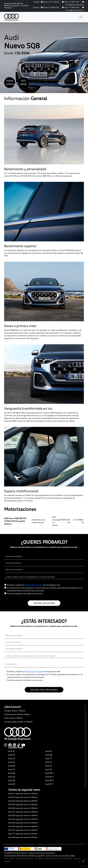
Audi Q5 (12, 784)
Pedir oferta (10, 83)
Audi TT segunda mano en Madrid (23, 834)
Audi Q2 (12, 777)
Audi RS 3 (49, 773)
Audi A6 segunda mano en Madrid (23, 808)
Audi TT (49, 758)
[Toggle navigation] (81, 17)
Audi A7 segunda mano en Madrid (23, 812)
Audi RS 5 (49, 780)
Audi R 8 (49, 784)
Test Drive (23, 83)
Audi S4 (49, 766)
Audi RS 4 (49, 777)
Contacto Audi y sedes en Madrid (18, 722)
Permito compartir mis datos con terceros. (25, 594)
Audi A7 (12, 769)
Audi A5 (12, 762)
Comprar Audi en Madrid (15, 711)
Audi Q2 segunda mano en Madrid (23, 819)
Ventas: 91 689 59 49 (50, 7)
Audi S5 (49, 769)
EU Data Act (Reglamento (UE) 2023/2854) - (54, 858)
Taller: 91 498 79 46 (71, 7)
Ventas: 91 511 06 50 (50, 2)
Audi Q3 (12, 780)
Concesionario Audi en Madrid (17, 714)
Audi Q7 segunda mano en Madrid (23, 830)
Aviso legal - (10, 858)
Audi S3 (49, 762)
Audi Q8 (49, 755)
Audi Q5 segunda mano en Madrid (23, 826)
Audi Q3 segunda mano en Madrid (23, 823)
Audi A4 (12, 758)
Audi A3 (12, 755)
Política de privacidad (34, 585)
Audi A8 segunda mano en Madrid (23, 815)
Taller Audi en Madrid (13, 718)
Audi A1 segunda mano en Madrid (23, 794)
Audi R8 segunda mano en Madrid (23, 837)
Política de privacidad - (25, 858)
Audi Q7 (49, 751)
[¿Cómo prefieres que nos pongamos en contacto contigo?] (44, 577)
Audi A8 (12, 773)
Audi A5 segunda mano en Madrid (23, 804)
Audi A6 (12, 766)
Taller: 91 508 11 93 (71, 2)
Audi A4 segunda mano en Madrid (23, 801)
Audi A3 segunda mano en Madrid (23, 797)
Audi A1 (12, 751)
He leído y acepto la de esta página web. (34, 585)
